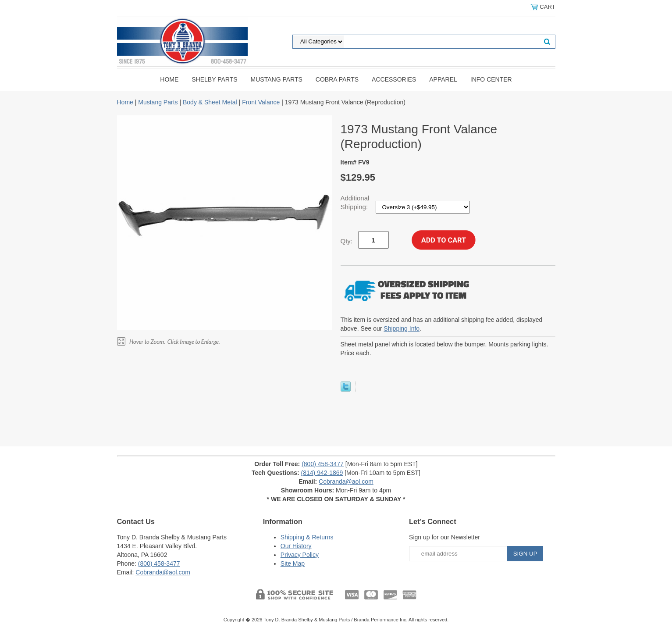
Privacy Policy (300, 555)
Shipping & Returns (307, 537)
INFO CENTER (491, 79)
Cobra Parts (337, 79)
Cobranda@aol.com (346, 481)
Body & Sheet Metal (210, 102)
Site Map (293, 563)
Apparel (443, 79)
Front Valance (261, 102)
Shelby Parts (214, 79)
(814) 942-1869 (322, 473)
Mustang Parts (277, 79)
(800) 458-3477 (323, 464)
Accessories (394, 79)
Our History (296, 546)
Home (169, 79)
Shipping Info (402, 328)
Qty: (347, 241)
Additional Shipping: (355, 202)
